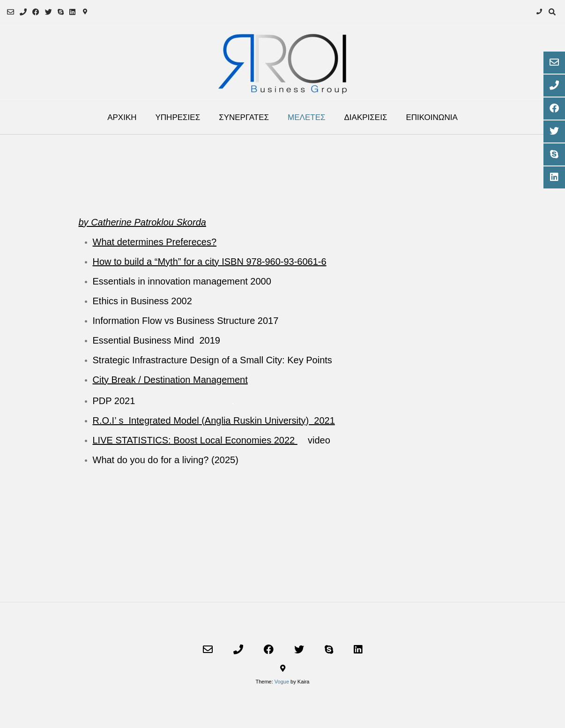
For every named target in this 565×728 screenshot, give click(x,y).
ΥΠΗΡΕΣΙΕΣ (178, 117)
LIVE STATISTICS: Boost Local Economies (183, 440)
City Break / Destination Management (170, 380)
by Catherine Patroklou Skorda (142, 222)
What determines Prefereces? (155, 242)
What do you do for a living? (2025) (166, 460)
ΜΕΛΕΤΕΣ (306, 117)
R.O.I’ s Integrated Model (146, 420)
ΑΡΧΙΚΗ (122, 117)
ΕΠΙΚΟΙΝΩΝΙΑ (431, 117)
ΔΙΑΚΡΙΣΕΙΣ (366, 117)
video (319, 440)
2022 (286, 440)
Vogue (282, 682)
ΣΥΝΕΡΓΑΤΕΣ (244, 117)
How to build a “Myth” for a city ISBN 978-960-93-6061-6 (210, 262)
